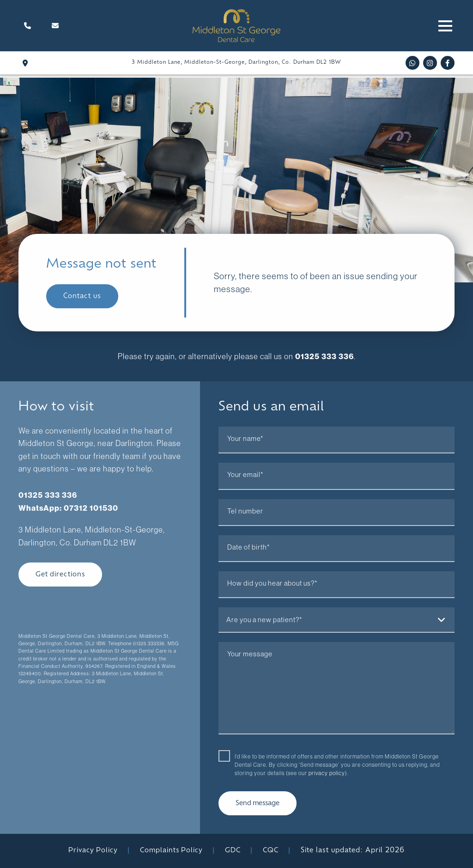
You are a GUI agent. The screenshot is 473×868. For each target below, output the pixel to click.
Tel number (245, 511)
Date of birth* (249, 547)
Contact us (82, 296)
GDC (234, 851)
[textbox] (337, 620)
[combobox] (337, 620)
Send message (258, 804)
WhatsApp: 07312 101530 (69, 507)
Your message (250, 654)
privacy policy (327, 773)
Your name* (245, 439)
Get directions (61, 574)
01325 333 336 (324, 356)
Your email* (245, 475)
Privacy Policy (93, 851)
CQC (272, 851)
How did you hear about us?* (272, 583)
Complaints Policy (172, 851)
